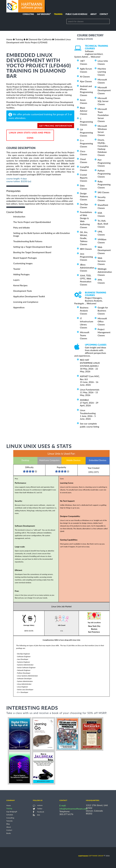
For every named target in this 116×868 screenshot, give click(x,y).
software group (91, 856)
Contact (104, 14)
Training (58, 14)
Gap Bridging (44, 14)
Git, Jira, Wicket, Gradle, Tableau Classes (84, 238)
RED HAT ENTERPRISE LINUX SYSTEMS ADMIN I (90, 363)
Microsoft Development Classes (104, 90)
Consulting (28, 14)
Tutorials (9, 821)
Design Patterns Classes (84, 196)
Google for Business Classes (103, 311)
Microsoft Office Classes (102, 321)
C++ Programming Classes (86, 143)
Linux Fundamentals (90, 390)
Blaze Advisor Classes (84, 111)
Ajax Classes (86, 81)
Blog (8, 824)
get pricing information (56, 126)
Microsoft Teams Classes (85, 335)
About (94, 14)
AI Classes (85, 76)
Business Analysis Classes (84, 311)
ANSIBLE (84, 400)
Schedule (10, 815)
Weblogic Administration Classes (105, 272)
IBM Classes (86, 249)
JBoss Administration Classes (87, 268)
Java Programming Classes (86, 257)
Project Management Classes (104, 332)
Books (9, 833)
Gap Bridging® (12, 812)
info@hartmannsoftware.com (73, 809)
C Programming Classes (86, 122)
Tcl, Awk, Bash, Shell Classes (103, 224)
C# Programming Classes (86, 133)
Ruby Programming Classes (104, 184)
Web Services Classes (102, 261)
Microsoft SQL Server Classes (103, 101)
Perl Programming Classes (104, 163)
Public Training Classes (50, 98)
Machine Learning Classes (102, 72)
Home (9, 39)
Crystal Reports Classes (84, 178)
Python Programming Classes (104, 174)
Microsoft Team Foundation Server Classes (103, 115)
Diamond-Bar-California (40, 39)
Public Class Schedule (77, 14)
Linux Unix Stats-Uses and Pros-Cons (30, 135)
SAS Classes (103, 192)
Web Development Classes (104, 250)
